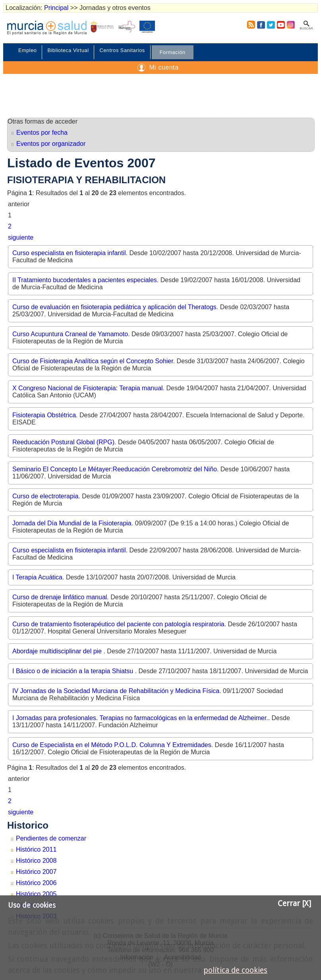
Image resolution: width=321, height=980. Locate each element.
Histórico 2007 (36, 872)
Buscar (306, 28)
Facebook (261, 25)
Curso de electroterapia (45, 496)
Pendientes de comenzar (51, 838)
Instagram (290, 25)
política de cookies (235, 970)
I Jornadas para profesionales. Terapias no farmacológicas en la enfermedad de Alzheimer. (140, 718)
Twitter (271, 25)
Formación (173, 52)
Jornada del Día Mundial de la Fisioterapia (72, 523)
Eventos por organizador (51, 144)
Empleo (27, 50)
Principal (56, 8)
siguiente (21, 237)
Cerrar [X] (294, 903)
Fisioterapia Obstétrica (44, 415)
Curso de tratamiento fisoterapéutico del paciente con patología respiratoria (118, 624)
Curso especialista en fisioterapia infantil (69, 253)
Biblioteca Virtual (68, 50)
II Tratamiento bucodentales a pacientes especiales (85, 280)
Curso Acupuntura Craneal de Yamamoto (70, 334)
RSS (249, 25)
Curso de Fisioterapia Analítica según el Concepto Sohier (93, 361)
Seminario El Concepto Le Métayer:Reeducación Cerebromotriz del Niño (115, 469)
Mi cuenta (164, 67)
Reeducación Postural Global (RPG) (63, 442)
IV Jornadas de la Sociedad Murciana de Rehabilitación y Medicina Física (116, 691)
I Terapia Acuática (37, 577)
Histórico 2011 (36, 849)
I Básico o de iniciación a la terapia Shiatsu (74, 671)
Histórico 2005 (36, 894)
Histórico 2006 (36, 883)
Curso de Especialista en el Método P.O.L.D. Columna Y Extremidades (112, 745)
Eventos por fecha (42, 133)
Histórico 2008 (36, 861)
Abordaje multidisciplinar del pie (58, 651)
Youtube (280, 25)
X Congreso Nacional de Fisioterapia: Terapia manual (88, 388)
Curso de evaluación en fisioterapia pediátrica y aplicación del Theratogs (114, 307)
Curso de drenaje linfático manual (60, 597)
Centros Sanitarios (122, 50)
